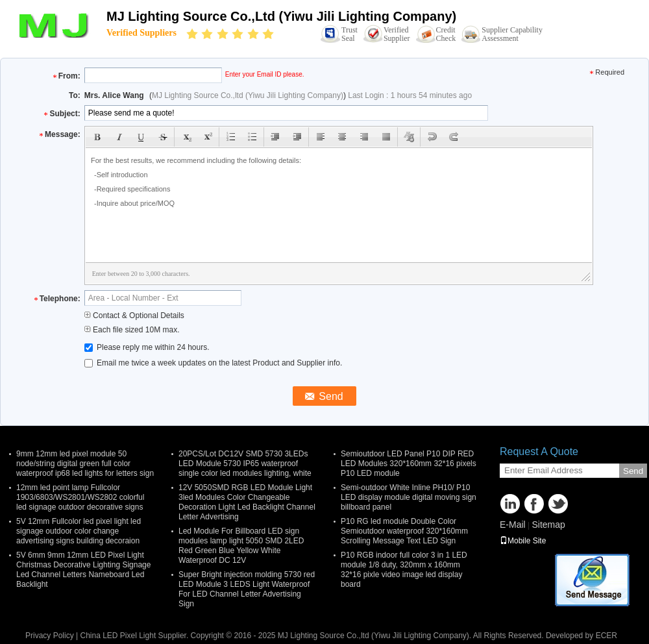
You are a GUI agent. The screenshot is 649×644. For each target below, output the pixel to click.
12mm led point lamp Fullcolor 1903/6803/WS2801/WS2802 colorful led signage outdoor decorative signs (80, 497)
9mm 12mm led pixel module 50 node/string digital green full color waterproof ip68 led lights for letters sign (85, 464)
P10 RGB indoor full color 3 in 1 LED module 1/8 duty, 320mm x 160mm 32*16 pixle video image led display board (404, 570)
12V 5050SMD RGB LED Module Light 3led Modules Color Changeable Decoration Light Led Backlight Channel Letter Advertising (247, 502)
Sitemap (548, 525)
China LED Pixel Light (118, 636)
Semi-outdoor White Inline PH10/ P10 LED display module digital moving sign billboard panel (409, 497)
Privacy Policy (50, 636)
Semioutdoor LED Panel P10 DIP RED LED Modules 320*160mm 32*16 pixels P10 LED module (409, 464)
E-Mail (513, 525)
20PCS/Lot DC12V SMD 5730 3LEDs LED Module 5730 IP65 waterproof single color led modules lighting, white (245, 464)
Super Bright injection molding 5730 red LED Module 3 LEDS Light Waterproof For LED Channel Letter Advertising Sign (247, 589)
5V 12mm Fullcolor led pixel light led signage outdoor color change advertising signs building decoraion (79, 531)
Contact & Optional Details (134, 316)
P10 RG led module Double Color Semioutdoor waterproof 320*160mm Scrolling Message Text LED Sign (404, 531)
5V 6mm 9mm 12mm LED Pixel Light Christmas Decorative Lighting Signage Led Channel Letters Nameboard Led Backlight (83, 570)
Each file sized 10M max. (132, 330)
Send (633, 471)
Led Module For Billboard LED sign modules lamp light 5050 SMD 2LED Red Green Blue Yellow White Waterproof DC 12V (241, 546)
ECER (606, 636)
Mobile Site (523, 541)
